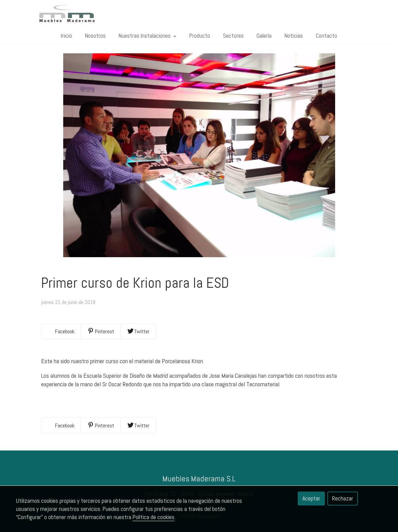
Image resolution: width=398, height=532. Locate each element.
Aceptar (311, 498)
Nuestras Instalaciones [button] (148, 36)
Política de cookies (153, 517)
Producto (200, 36)
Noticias (294, 36)
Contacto (326, 36)
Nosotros (95, 36)
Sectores (233, 36)
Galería (264, 36)
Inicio (66, 36)
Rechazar (343, 498)
